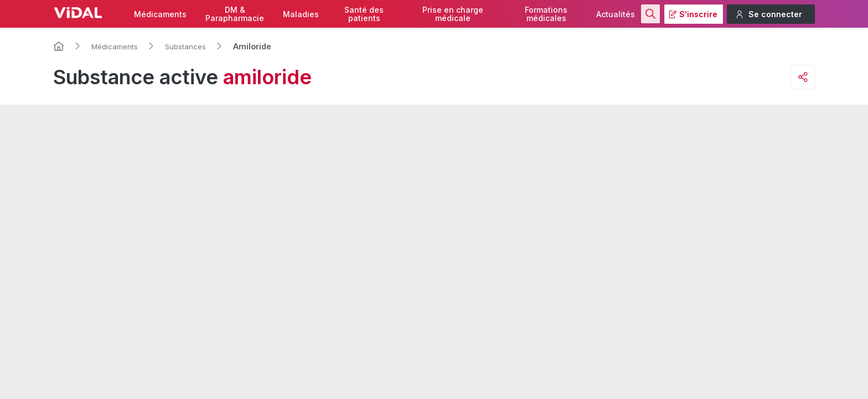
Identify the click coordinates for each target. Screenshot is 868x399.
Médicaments (160, 14)
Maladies (301, 14)
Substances (185, 47)
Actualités (616, 14)
